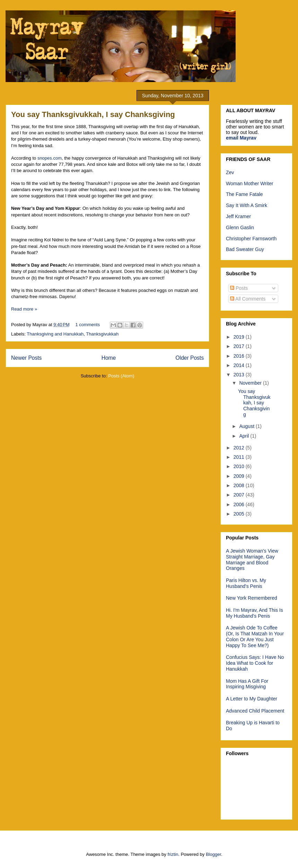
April (245, 436)
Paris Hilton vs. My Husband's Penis (246, 583)
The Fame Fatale (244, 194)
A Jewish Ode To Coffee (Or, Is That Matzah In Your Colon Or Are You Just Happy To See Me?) (255, 636)
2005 (240, 514)
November (251, 383)
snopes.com (50, 158)
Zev (230, 172)
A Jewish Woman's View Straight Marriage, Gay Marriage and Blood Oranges (252, 560)
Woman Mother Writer (249, 184)
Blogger (213, 854)
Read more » (24, 309)
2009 (240, 476)
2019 (240, 337)
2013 (240, 375)
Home (109, 358)
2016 (240, 356)
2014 (240, 365)
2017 (240, 346)
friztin (173, 854)
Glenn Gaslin (240, 227)
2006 (240, 504)
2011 (240, 457)
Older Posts (190, 358)
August (247, 426)
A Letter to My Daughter (252, 699)
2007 (240, 495)
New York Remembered (252, 598)
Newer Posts (26, 358)
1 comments (87, 325)
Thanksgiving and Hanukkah (55, 334)
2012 (240, 448)
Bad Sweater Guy (245, 249)
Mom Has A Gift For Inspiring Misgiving (247, 684)
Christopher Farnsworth (251, 239)
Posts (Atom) (121, 376)
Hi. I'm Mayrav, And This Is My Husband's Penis (255, 613)
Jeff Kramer (238, 216)
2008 (240, 485)
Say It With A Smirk (247, 205)
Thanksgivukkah (102, 334)
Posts (239, 288)
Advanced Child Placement (255, 711)
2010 (240, 466)
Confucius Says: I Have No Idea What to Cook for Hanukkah (255, 663)
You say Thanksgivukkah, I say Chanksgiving (93, 114)
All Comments (248, 299)
